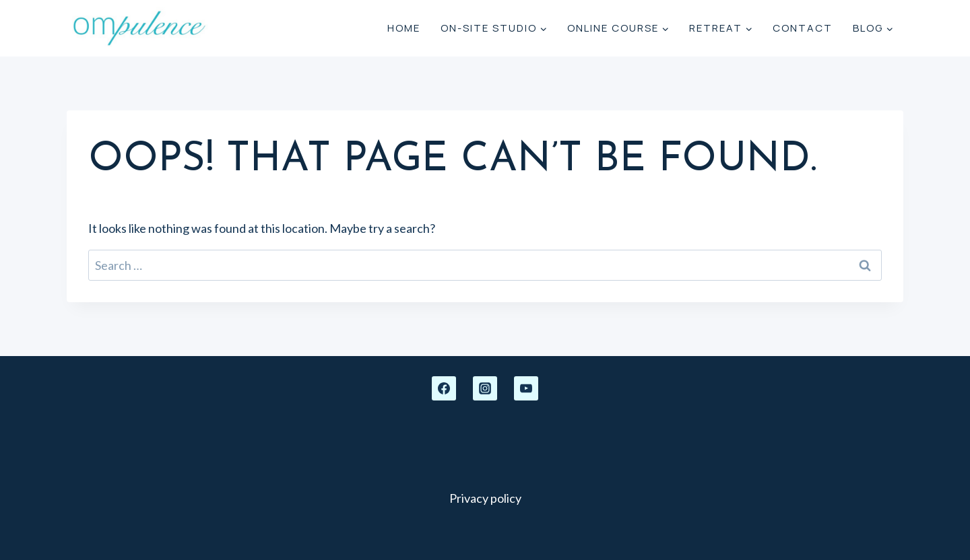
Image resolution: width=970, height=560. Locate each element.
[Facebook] (444, 388)
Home (404, 28)
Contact (803, 28)
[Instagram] (485, 388)
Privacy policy (485, 498)
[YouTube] (526, 388)
